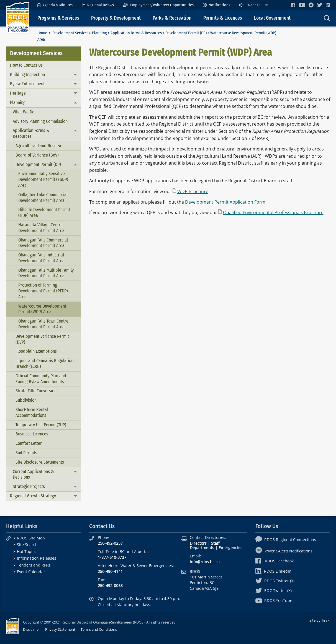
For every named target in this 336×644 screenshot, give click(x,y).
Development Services (70, 33)
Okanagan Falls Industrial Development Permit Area (41, 258)
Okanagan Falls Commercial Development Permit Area (43, 243)
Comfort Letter (29, 443)
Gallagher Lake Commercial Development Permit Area (43, 198)
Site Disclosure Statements (40, 462)
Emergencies (230, 548)
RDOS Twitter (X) (275, 581)
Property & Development (116, 18)
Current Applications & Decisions (33, 474)
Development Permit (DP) (186, 33)
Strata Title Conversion (36, 391)
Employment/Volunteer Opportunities (158, 5)
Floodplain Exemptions (36, 351)
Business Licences (32, 434)
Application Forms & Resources (136, 33)
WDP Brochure (193, 191)
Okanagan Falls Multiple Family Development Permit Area (46, 273)
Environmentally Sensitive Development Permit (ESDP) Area (43, 179)
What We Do (24, 112)
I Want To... (251, 5)
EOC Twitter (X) (274, 590)
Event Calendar (31, 572)
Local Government (272, 18)
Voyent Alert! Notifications (284, 551)
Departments (202, 548)
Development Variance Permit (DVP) (42, 339)
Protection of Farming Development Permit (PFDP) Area (43, 291)
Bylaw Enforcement (27, 84)
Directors (198, 543)
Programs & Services (58, 18)
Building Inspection (27, 75)
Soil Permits (26, 453)
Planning (99, 33)
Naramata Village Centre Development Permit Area (41, 228)
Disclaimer (31, 629)
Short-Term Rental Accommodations (32, 412)
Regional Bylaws (98, 5)
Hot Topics (27, 551)
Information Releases (37, 558)
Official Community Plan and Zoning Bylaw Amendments (41, 379)
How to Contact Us (26, 65)
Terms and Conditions (99, 629)
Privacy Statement (60, 629)
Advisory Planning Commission (40, 121)
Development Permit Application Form (225, 202)
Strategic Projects (29, 486)
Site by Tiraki (320, 620)
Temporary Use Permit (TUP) (41, 425)
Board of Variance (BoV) (37, 155)
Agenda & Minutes (55, 5)
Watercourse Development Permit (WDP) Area (42, 309)
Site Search (27, 545)
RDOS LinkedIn (273, 571)
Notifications (216, 5)
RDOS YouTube (274, 600)
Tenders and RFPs (34, 565)
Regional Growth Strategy (33, 496)
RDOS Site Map (31, 538)
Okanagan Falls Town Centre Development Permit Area (43, 324)
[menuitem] (55, 5)
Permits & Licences (223, 18)
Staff (215, 543)
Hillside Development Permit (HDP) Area (44, 212)
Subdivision (26, 400)
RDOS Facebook (275, 561)
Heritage (18, 93)
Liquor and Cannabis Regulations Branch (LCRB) (45, 363)
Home (42, 33)
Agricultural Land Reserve (39, 146)
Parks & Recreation (172, 18)
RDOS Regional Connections (286, 540)
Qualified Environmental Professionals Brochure (273, 212)
